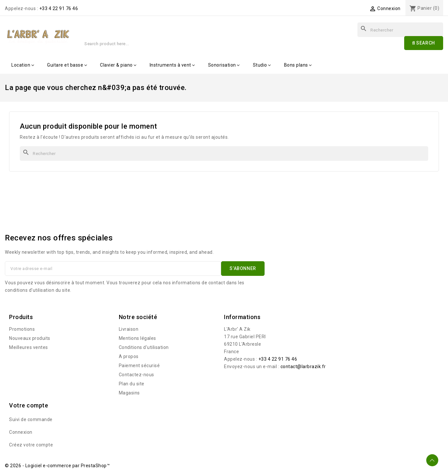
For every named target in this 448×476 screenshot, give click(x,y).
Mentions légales (137, 338)
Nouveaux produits (30, 338)
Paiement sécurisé (139, 366)
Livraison (129, 329)
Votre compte (29, 405)
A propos (129, 356)
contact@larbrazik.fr (303, 367)
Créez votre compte (31, 445)
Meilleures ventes (29, 347)
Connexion (21, 432)
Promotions (22, 329)
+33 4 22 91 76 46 (59, 8)
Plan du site (132, 384)
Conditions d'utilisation (144, 347)
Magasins (129, 393)
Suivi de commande (31, 419)
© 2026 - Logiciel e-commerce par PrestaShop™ (57, 466)
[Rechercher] (224, 154)
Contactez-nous (137, 375)
